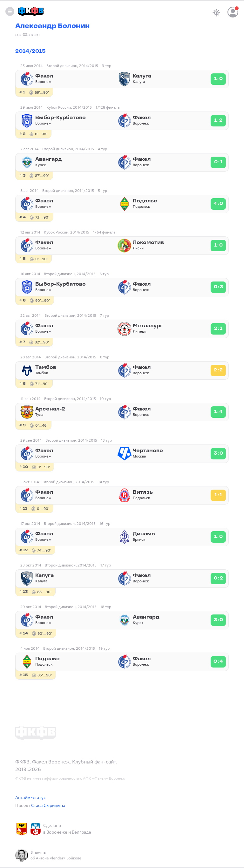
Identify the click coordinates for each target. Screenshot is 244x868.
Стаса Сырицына (48, 805)
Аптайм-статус (30, 797)
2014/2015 (30, 51)
